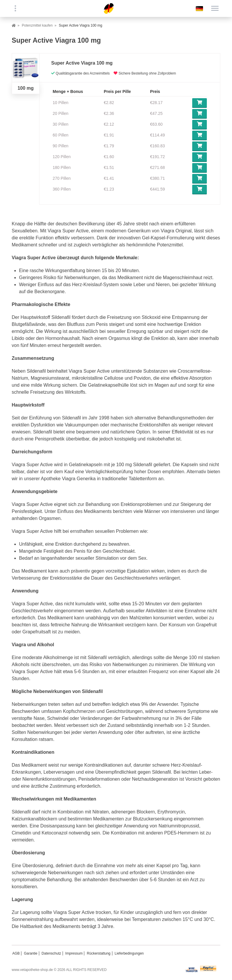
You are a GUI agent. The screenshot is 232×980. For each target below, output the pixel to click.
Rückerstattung (99, 953)
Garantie (31, 953)
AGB (16, 953)
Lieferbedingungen (129, 953)
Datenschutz (51, 953)
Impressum (74, 953)
